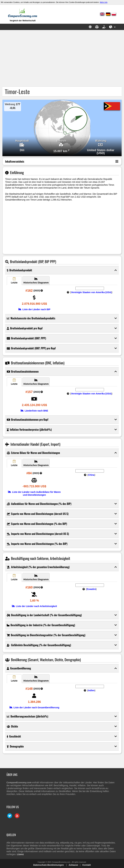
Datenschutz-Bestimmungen (49, 865)
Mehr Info (104, 2)
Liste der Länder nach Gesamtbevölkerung (34, 707)
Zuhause (73, 865)
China (91, 475)
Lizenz (20, 854)
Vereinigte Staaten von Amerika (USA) (91, 292)
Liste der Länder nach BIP (34, 309)
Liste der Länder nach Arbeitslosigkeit (34, 606)
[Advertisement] (62, 58)
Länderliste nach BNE (34, 411)
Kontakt (87, 865)
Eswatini (91, 589)
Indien (91, 690)
